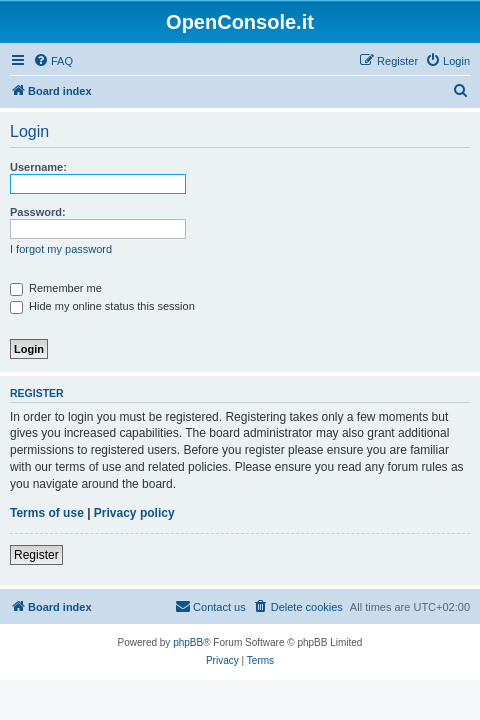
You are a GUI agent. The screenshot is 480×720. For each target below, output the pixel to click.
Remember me (56, 288)
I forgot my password (61, 249)
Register (36, 555)
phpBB (188, 642)
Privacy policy (134, 513)
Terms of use (47, 513)
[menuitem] (53, 61)
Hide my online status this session (102, 306)
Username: (38, 167)
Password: (38, 212)
